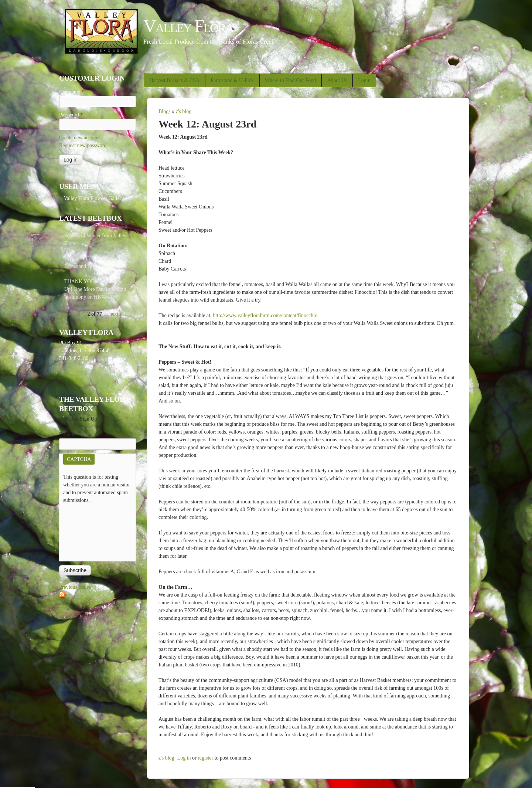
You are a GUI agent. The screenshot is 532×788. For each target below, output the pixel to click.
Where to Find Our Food (290, 80)
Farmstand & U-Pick (232, 80)
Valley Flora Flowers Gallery (94, 198)
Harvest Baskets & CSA (174, 80)
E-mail (68, 434)
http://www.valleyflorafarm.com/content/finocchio (265, 315)
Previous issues (75, 587)
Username (71, 92)
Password (71, 115)
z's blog (184, 111)
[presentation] (93, 531)
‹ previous (69, 314)
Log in (184, 758)
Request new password (83, 145)
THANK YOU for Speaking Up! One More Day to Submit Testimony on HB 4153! (95, 289)
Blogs (165, 111)
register (205, 758)
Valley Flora (188, 26)
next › (115, 314)
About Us (337, 80)
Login (364, 80)
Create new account (79, 138)
